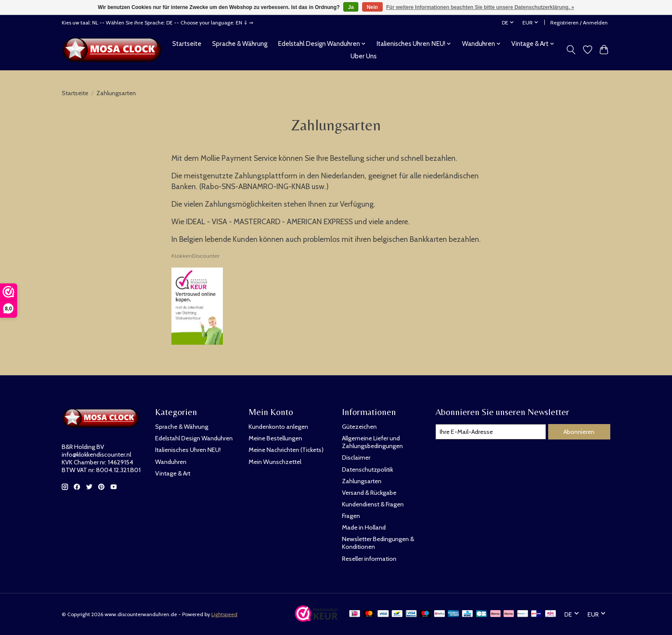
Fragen (351, 516)
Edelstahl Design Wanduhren (194, 438)
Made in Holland (364, 527)
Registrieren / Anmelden (579, 23)
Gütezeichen (359, 427)
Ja (351, 7)
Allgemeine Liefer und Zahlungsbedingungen (372, 442)
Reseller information (369, 559)
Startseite (187, 44)
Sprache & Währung (240, 44)
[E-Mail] (491, 432)
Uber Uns (364, 56)
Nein (372, 7)
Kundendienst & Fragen (373, 504)
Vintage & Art (173, 473)
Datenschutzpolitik (367, 469)
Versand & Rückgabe (369, 493)
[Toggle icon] (571, 50)
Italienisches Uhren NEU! (188, 450)
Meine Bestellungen (275, 438)
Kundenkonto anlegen (278, 427)
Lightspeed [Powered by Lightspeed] (224, 614)
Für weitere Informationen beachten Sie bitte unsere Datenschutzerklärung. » (480, 7)
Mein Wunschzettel (275, 462)
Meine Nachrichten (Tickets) (286, 450)
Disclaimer (356, 457)
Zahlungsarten (362, 481)
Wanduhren (171, 462)
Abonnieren (579, 432)
